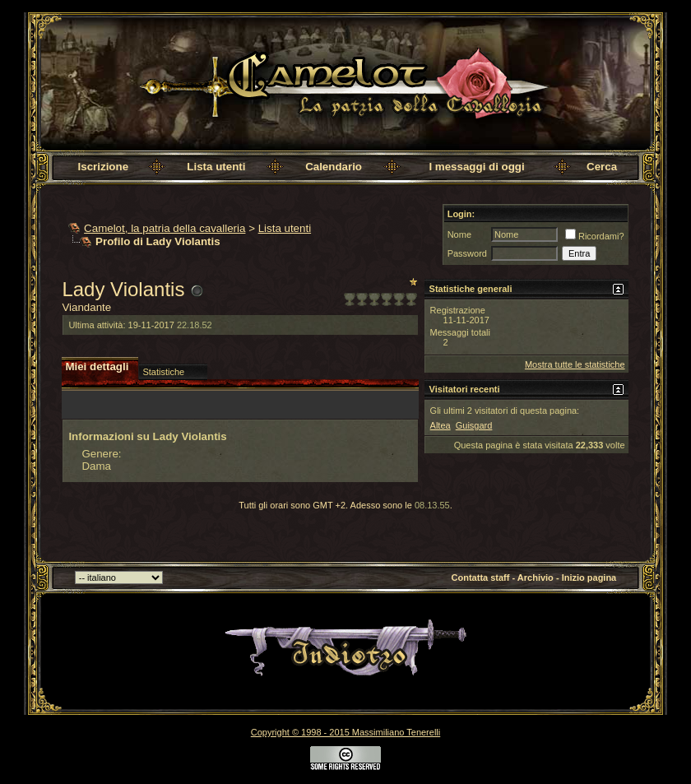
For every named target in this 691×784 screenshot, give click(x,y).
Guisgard (474, 425)
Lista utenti (216, 167)
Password (467, 253)
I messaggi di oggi (476, 167)
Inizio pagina (589, 578)
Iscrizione (103, 167)
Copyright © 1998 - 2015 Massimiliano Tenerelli (345, 732)
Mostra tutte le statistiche (575, 364)
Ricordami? (595, 236)
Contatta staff (481, 578)
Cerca (602, 167)
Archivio (536, 578)
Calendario (334, 167)
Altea (441, 425)
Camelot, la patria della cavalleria (165, 228)
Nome (459, 234)
